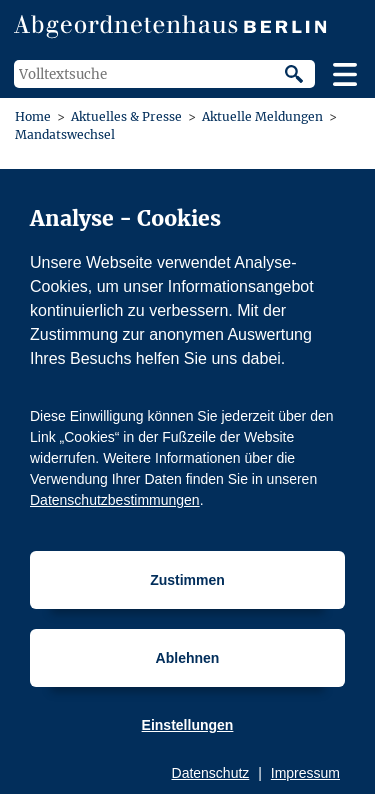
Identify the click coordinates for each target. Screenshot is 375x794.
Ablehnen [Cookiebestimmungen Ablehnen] (188, 658)
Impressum (305, 773)
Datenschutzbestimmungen (115, 500)
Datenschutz (211, 773)
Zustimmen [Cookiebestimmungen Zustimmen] (187, 580)
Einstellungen (188, 725)
